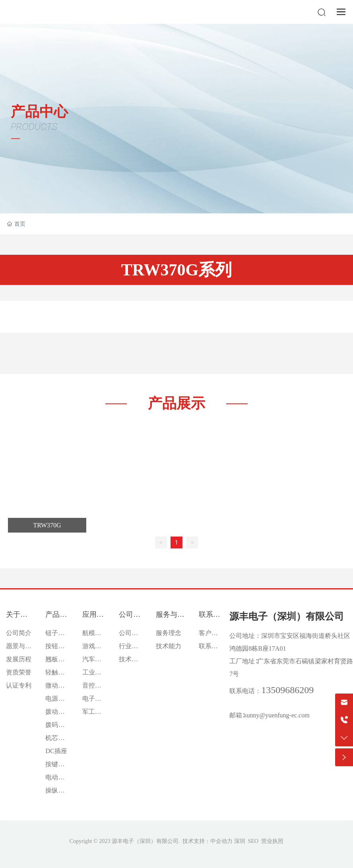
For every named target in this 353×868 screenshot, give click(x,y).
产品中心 (39, 112)
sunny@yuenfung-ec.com (277, 715)
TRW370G (47, 525)
